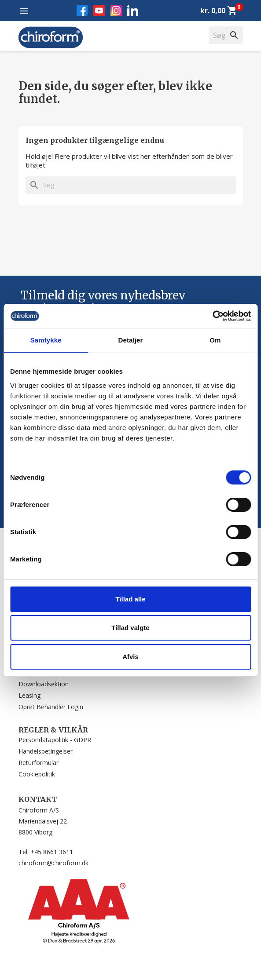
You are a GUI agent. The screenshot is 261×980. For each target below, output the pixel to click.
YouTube (99, 11)
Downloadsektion (44, 684)
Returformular (39, 763)
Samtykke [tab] (46, 340)
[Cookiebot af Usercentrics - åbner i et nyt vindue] (212, 316)
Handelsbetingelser (46, 751)
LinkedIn (133, 10)
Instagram (116, 11)
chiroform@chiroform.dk (53, 863)
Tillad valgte (130, 628)
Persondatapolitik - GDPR (55, 740)
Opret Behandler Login (51, 707)
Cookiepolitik (37, 774)
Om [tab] (215, 340)
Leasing (29, 695)
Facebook (82, 10)
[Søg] (131, 185)
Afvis (130, 657)
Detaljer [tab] (131, 340)
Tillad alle (130, 599)
